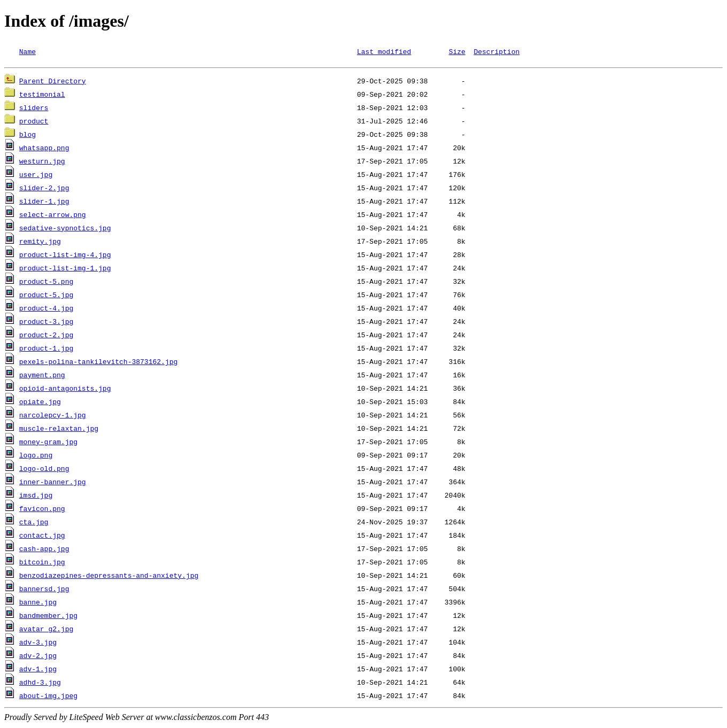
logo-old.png (44, 470)
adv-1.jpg (38, 670)
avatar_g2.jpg (46, 630)
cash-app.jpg (44, 550)
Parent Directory (53, 82)
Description (497, 51)
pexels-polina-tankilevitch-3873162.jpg (98, 363)
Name (28, 51)
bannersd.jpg (44, 590)
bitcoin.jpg (42, 563)
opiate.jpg (40, 403)
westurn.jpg (42, 162)
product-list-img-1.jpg (65, 269)
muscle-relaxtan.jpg (59, 430)
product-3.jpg (46, 323)
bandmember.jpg (48, 617)
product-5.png (46, 283)
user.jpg (36, 176)
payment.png (42, 376)
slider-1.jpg (44, 203)
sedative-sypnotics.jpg (65, 229)
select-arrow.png (53, 216)
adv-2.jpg (38, 657)
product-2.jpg (46, 336)
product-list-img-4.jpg (65, 256)
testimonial (42, 96)
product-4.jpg (46, 309)
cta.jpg (34, 523)
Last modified (384, 51)
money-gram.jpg (48, 443)
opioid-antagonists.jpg (65, 390)
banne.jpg (38, 603)
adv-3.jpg (38, 644)
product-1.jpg (46, 350)
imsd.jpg (36, 497)
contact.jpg (42, 537)
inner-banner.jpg (53, 483)
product (34, 122)
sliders (34, 109)
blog (28, 136)
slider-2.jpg (44, 189)
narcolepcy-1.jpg (53, 416)
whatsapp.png (44, 149)
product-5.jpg (46, 296)
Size (457, 51)
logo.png (36, 456)
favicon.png (42, 510)
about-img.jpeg (48, 697)
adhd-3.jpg (40, 684)
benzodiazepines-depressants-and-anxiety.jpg (109, 577)
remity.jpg (40, 243)
